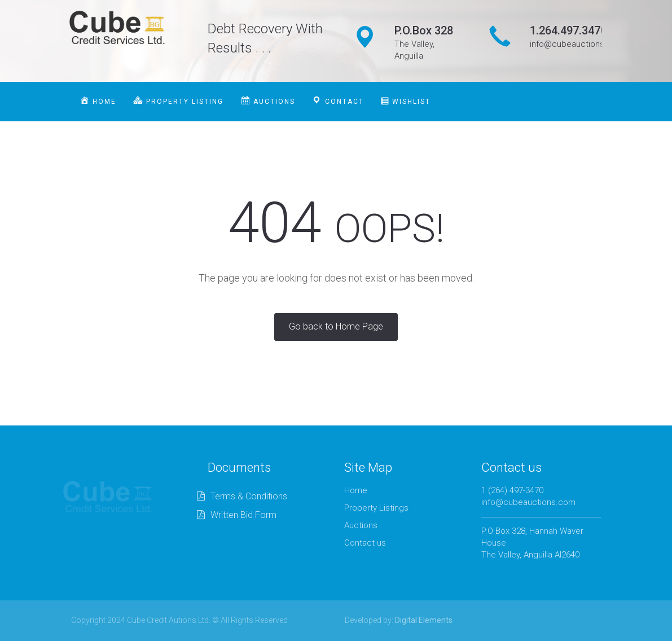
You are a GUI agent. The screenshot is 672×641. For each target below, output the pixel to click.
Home (356, 490)
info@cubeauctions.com (528, 502)
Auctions (361, 525)
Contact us (365, 543)
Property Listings (376, 508)
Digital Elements (424, 620)
